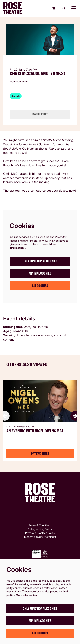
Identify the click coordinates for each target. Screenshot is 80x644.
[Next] (75, 416)
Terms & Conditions (40, 525)
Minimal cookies (40, 273)
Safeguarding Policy (40, 529)
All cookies (40, 286)
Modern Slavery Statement (40, 537)
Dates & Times (40, 453)
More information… (28, 595)
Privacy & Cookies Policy (40, 533)
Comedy (16, 96)
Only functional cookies (40, 261)
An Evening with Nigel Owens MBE (35, 431)
